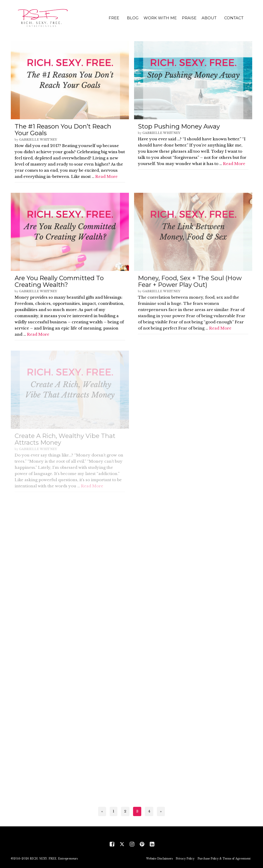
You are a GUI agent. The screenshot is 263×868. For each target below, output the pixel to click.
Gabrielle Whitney (38, 140)
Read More (106, 176)
